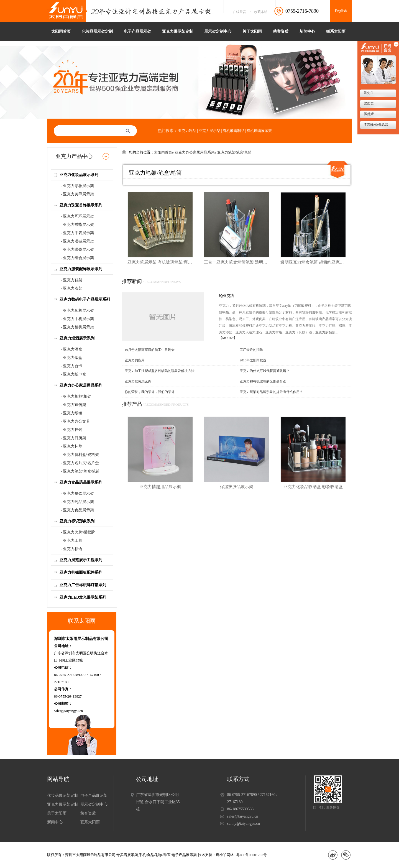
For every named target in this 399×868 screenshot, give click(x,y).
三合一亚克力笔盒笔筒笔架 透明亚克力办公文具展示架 (237, 262)
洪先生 (368, 93)
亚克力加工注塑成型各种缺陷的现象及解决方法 (160, 371)
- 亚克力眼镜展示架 (77, 250)
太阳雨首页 (61, 31)
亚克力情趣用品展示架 (160, 487)
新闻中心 (307, 31)
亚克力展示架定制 (178, 31)
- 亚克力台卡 (71, 366)
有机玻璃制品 (234, 131)
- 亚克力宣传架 (73, 405)
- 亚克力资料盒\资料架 (80, 455)
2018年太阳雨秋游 (253, 360)
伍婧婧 (368, 114)
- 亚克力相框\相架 (76, 396)
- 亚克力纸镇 (71, 413)
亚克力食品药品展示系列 (81, 482)
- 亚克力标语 (71, 549)
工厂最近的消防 (251, 350)
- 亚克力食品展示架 (77, 510)
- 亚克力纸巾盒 (73, 374)
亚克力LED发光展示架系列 (83, 597)
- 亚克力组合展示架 (77, 258)
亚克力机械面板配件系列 (81, 572)
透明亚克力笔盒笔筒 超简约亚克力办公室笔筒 (313, 262)
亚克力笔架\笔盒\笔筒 (234, 152)
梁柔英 (368, 103)
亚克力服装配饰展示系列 (81, 269)
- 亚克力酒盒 (71, 349)
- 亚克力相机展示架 (77, 327)
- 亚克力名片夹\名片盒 (80, 463)
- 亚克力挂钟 (71, 430)
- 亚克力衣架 (71, 288)
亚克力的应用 (135, 360)
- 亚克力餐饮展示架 (77, 493)
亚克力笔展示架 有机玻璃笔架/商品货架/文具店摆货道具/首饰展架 (160, 262)
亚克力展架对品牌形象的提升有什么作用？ (271, 392)
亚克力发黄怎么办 (138, 381)
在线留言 (239, 12)
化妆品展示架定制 (97, 31)
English (341, 11)
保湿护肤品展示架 (237, 487)
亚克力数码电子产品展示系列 (85, 299)
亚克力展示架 (209, 131)
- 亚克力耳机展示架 (77, 311)
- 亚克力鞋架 (71, 280)
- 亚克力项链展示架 (77, 241)
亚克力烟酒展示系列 (77, 338)
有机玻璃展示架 (259, 131)
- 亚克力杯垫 (71, 446)
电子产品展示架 (137, 31)
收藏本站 (261, 12)
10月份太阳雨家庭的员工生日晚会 (150, 350)
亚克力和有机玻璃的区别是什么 (263, 381)
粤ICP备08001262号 (251, 855)
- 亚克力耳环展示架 (77, 216)
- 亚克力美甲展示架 (77, 194)
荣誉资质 (281, 31)
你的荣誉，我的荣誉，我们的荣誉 (150, 392)
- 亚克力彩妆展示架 (77, 186)
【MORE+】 (228, 338)
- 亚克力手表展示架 (77, 233)
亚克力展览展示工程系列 (81, 560)
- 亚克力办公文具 (75, 421)
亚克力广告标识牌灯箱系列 (83, 585)
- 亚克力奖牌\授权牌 (78, 532)
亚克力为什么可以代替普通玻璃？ (265, 371)
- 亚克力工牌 (71, 541)
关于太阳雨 (252, 31)
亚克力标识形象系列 (77, 521)
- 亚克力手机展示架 (77, 319)
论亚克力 (227, 296)
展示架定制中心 (218, 31)
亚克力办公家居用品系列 (81, 385)
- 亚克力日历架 (73, 438)
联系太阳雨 (336, 31)
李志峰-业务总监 (376, 124)
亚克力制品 (187, 131)
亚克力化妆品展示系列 (79, 175)
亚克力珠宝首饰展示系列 (81, 205)
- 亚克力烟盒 (71, 358)
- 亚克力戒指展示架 (77, 225)
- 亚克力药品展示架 (77, 502)
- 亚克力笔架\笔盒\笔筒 (80, 471)
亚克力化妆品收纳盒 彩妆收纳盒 (313, 487)
